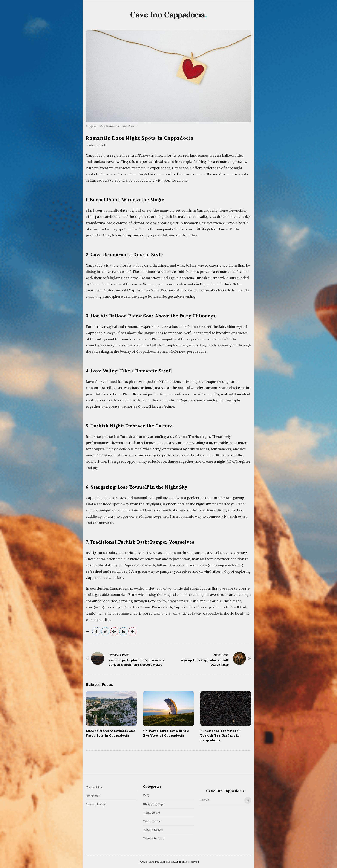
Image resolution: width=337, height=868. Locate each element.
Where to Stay (154, 838)
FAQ (146, 795)
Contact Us (94, 787)
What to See (152, 821)
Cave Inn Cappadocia (168, 15)
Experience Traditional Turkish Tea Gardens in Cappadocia (220, 735)
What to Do (152, 813)
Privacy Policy (96, 804)
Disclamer (93, 796)
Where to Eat (97, 145)
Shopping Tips (154, 804)
